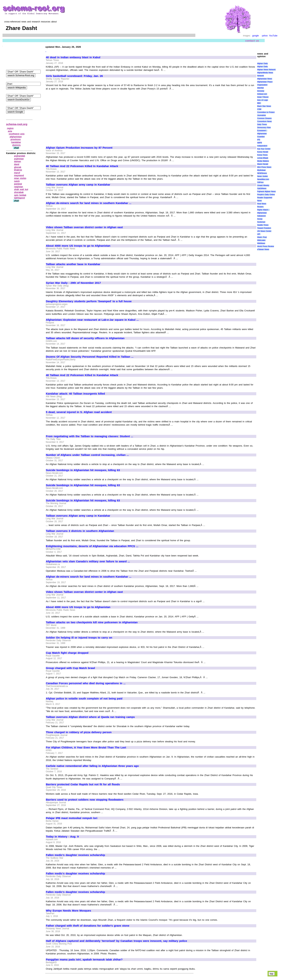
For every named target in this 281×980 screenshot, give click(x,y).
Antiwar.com (262, 94)
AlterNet (260, 88)
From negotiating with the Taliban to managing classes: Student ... (90, 436)
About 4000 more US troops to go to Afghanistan (78, 246)
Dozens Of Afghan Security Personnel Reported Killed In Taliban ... (90, 357)
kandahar (16, 142)
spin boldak (20, 195)
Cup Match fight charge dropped (67, 653)
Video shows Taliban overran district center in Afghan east (84, 227)
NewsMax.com (263, 179)
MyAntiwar (261, 170)
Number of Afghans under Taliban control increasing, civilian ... (87, 455)
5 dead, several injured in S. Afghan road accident (79, 412)
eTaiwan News (263, 249)
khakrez (18, 170)
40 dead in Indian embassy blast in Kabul (73, 57)
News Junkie (262, 176)
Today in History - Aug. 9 (62, 837)
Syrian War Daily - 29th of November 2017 (73, 283)
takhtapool (19, 198)
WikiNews (261, 243)
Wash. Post (262, 237)
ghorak (18, 167)
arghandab (19, 156)
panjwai (18, 184)
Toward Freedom (264, 228)
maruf (17, 173)
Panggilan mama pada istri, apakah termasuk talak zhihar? (84, 960)
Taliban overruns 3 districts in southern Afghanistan (80, 531)
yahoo (265, 36)
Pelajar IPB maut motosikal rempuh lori (72, 818)
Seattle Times (263, 225)
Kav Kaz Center (264, 149)
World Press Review (265, 246)
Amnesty (261, 91)
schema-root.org (17, 124)
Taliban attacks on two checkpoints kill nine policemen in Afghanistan (92, 622)
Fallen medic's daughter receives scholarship (75, 855)
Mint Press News (264, 167)
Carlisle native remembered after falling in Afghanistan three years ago (92, 766)
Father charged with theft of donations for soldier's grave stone (88, 926)
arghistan (19, 159)
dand (17, 164)
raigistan (18, 187)
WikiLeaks (261, 240)
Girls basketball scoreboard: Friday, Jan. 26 (74, 76)
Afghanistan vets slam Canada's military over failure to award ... (88, 561)
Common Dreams (264, 118)
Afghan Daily (262, 64)
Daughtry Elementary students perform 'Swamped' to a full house (89, 301)
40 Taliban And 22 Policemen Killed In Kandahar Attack (82, 166)
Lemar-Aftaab (263, 158)
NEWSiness (262, 173)
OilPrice (260, 182)
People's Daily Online (266, 195)
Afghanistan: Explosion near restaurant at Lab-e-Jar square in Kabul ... (92, 320)
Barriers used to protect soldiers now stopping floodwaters (85, 800)
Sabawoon (261, 216)
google (256, 36)
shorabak (19, 192)
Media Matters (263, 161)
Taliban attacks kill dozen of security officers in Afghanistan (85, 338)
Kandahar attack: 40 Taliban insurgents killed (75, 394)
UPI (259, 234)
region (10, 128)
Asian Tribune (263, 97)
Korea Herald (263, 152)
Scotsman (261, 222)
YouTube (273, 36)
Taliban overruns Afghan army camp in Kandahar (78, 185)
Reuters (260, 207)
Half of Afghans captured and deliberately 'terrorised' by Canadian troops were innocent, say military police (116, 941)
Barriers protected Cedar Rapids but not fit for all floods (83, 784)
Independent (262, 146)
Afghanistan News (265, 79)
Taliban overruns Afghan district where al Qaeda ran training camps (90, 717)
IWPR (259, 143)
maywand (19, 175)
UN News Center (264, 231)
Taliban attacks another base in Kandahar (73, 264)
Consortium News (264, 121)
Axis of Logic (263, 100)
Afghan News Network (266, 70)
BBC (259, 103)
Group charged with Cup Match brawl (70, 668)
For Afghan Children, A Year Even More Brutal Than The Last (86, 748)
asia (10, 131)
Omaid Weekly (263, 185)
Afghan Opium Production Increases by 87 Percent (79, 148)
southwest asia (17, 134)
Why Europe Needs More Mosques (68, 911)
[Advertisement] (76, 117)
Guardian (261, 137)
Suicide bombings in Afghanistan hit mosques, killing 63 (83, 470)
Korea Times (262, 155)
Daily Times (262, 124)
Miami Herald (263, 164)
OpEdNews (262, 188)
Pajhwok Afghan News (266, 192)
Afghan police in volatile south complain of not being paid (84, 699)
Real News (262, 204)
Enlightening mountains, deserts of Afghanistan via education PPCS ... (92, 546)
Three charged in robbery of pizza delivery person (79, 732)
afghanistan (16, 137)
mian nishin (20, 178)
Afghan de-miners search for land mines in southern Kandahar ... (89, 203)
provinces (16, 139)
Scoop (260, 219)
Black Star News (264, 106)
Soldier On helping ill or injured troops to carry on (79, 638)
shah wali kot (21, 189)
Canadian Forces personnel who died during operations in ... (86, 683)
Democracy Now (264, 128)
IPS (259, 140)
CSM (259, 109)
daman (17, 162)
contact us (252, 41)
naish (17, 181)
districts (17, 145)
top (272, 974)
